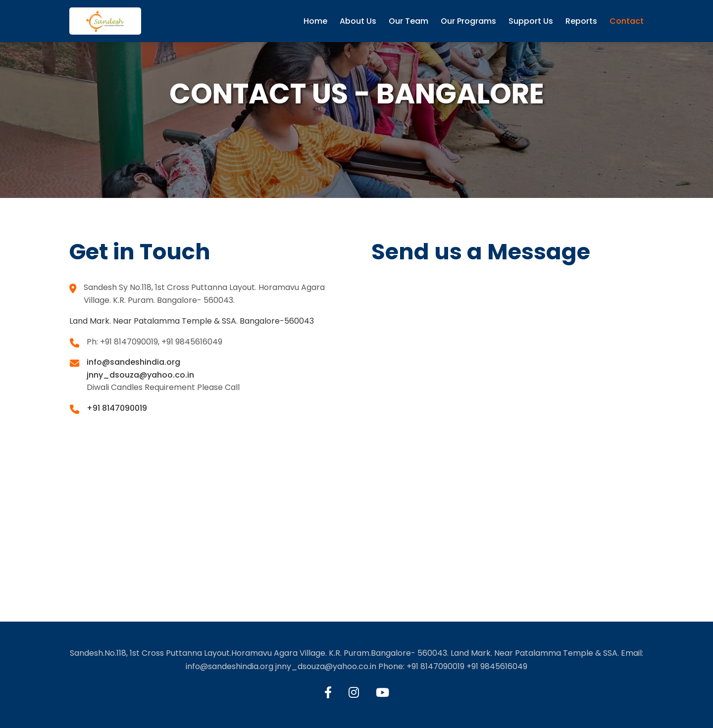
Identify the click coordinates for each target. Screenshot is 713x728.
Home (315, 21)
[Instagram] (354, 693)
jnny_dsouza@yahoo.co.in (140, 375)
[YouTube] (382, 693)
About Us (358, 21)
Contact (627, 21)
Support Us (531, 21)
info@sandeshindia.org (133, 362)
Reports (581, 21)
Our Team (408, 21)
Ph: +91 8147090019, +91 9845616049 (154, 342)
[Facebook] (328, 693)
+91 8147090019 (117, 408)
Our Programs (468, 21)
